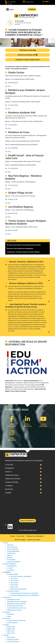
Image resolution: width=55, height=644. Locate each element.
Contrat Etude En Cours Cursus (17, 608)
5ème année (14, 587)
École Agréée (11, 560)
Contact (12, 536)
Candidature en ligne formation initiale (27, 60)
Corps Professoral (13, 549)
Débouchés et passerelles (19, 589)
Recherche (9, 489)
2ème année (14, 581)
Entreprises (7, 612)
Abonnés (12, 426)
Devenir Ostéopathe (10, 564)
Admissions (7, 597)
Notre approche (12, 566)
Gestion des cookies (34, 540)
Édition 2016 (11, 633)
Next (5, 322)
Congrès (6, 625)
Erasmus (10, 558)
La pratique (11, 570)
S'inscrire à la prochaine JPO (27, 55)
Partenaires (11, 614)
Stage (9, 616)
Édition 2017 (11, 631)
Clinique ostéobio (12, 482)
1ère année (14, 579)
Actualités (9, 465)
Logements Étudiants (14, 562)
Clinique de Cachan (13, 639)
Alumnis (8, 493)
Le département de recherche (16, 621)
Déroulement (11, 637)
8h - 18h (10, 4)
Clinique (6, 635)
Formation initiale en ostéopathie (21, 576)
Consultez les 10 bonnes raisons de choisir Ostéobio (23, 252)
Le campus (9, 486)
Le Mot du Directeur (13, 642)
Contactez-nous (30, 2)
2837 (12, 424)
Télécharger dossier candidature (17, 602)
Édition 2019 (11, 629)
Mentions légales (20, 540)
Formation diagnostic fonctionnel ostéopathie (25, 595)
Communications (12, 623)
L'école (6, 543)
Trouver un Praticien (27, 521)
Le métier (10, 568)
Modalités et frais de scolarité (16, 604)
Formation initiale (12, 475)
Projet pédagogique (13, 551)
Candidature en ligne (13, 600)
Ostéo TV (8, 472)
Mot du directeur (12, 547)
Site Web (8, 86)
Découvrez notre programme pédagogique (20, 248)
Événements (10, 468)
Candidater (32, 9)
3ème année (14, 583)
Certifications (11, 553)
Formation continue (13, 479)
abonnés (27, 426)
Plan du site (21, 536)
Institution (10, 545)
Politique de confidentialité (35, 536)
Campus (10, 555)
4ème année (14, 585)
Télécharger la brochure (27, 50)
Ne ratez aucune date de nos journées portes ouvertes (24, 245)
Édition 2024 (11, 627)
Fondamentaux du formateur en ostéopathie (24, 593)
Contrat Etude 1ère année (15, 606)
